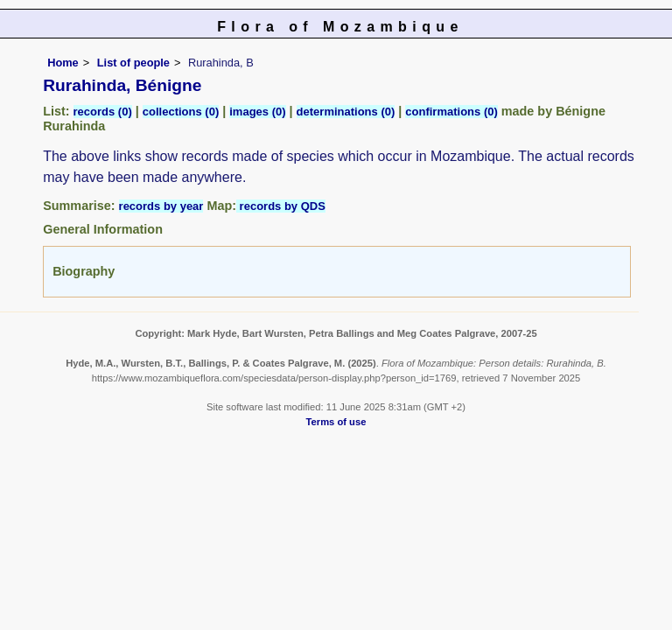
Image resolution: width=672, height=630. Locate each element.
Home (63, 63)
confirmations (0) (451, 112)
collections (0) (181, 112)
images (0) (257, 112)
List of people (133, 63)
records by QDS (281, 206)
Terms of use (336, 422)
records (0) (103, 112)
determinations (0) (346, 112)
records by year (161, 206)
